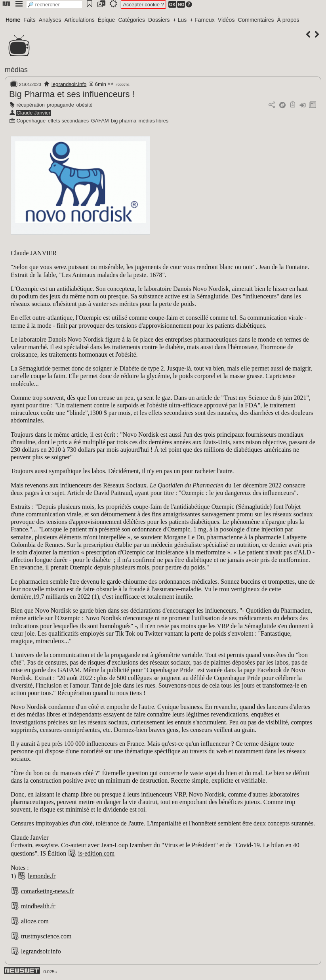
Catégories (132, 20)
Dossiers (159, 20)
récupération (31, 105)
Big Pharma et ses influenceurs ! (72, 94)
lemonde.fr (42, 876)
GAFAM (100, 121)
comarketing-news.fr (47, 891)
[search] (54, 5)
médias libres (153, 121)
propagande (60, 105)
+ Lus (180, 20)
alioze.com (35, 921)
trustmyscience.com (46, 936)
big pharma (124, 121)
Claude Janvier (33, 113)
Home (13, 20)
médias (16, 70)
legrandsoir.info (69, 84)
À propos (288, 20)
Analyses (50, 20)
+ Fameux (202, 20)
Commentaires (256, 20)
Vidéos (226, 20)
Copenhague (31, 121)
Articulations (80, 20)
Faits (29, 20)
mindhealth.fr (38, 906)
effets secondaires (69, 121)
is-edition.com (96, 853)
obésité (84, 105)
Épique (107, 20)
